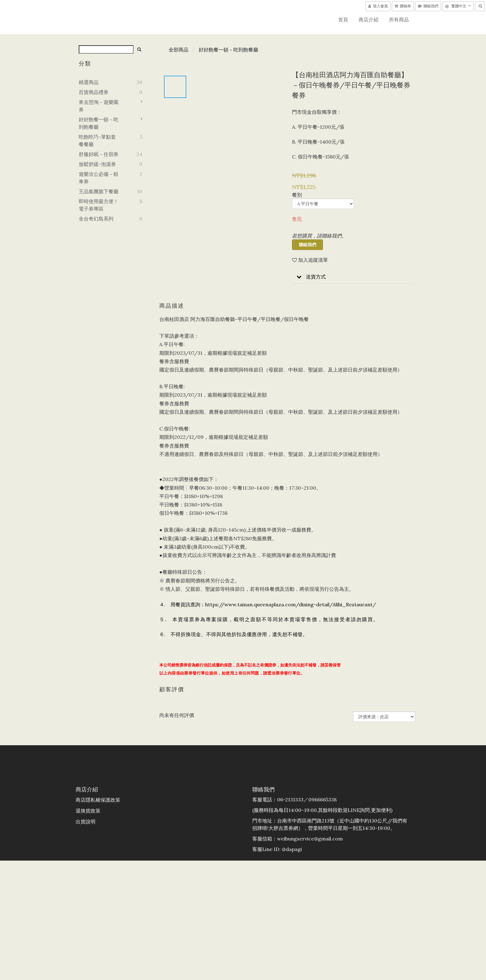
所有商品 (399, 20)
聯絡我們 (307, 245)
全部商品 (179, 50)
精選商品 (89, 82)
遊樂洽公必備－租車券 (99, 178)
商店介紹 (369, 20)
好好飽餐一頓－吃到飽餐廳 (99, 123)
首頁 (343, 20)
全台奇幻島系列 (96, 219)
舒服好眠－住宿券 (99, 154)
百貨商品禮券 (94, 92)
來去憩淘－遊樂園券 (99, 106)
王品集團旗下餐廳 (99, 191)
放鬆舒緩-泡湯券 (97, 164)
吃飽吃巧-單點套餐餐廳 (97, 140)
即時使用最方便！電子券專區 (99, 205)
